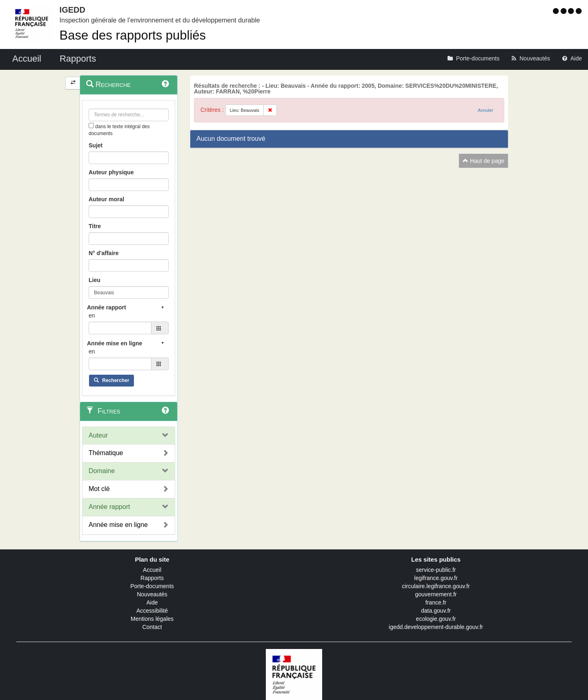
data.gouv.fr (436, 611)
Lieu (95, 280)
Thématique (106, 453)
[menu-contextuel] (91, 126)
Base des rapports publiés (133, 35)
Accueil (152, 570)
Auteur (98, 435)
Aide (152, 602)
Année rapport (109, 507)
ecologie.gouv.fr (436, 619)
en (92, 316)
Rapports (152, 578)
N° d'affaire (104, 253)
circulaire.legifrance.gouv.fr (436, 586)
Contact (152, 627)
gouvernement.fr (436, 594)
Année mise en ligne (118, 525)
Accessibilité (152, 611)
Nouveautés (152, 594)
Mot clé (99, 489)
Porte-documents (152, 586)
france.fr (436, 602)
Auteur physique (111, 172)
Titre (95, 226)
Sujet (96, 145)
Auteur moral (106, 199)
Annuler (486, 110)
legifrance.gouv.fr (436, 578)
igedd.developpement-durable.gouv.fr (436, 627)
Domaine (102, 471)
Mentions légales (152, 619)
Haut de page (483, 161)
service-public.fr (436, 570)
